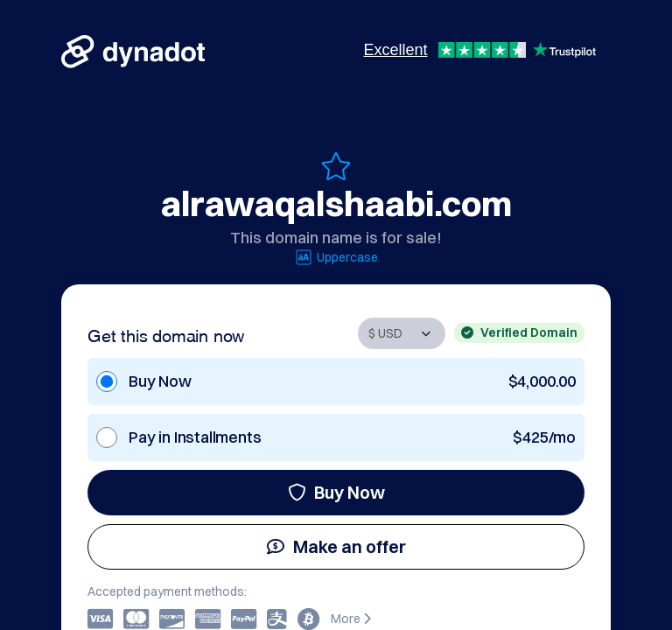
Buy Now (336, 492)
